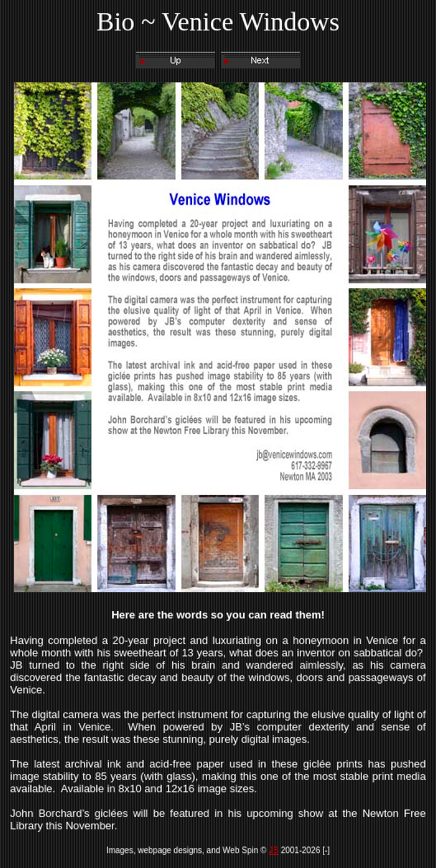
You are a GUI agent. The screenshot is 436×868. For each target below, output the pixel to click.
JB (274, 850)
